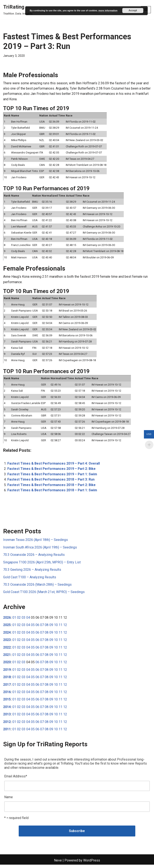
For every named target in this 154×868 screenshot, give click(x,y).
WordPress (92, 863)
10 (56, 627)
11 (61, 627)
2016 (7, 695)
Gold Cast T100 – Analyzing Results (30, 579)
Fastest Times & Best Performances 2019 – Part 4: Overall (54, 465)
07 (42, 627)
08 (47, 627)
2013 (7, 717)
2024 (7, 635)
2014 (7, 710)
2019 (7, 672)
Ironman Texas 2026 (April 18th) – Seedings (36, 542)
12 (65, 627)
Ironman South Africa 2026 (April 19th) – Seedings (40, 549)
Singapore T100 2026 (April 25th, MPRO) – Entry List (42, 564)
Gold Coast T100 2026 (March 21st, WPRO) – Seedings (44, 594)
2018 (7, 680)
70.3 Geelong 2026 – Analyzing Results (32, 572)
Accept (133, 11)
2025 (7, 627)
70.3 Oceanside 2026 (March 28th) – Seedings (37, 587)
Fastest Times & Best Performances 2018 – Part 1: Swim (53, 492)
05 (33, 627)
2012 (7, 725)
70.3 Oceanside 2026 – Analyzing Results (34, 557)
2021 (7, 657)
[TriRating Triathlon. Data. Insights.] (18, 10)
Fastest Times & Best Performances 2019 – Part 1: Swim (53, 476)
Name (9, 800)
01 (14, 620)
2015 (7, 702)
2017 (7, 687)
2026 (7, 620)
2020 (7, 665)
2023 (7, 642)
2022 (7, 650)
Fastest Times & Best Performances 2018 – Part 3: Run (51, 482)
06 (37, 627)
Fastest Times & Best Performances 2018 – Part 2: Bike (52, 487)
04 (28, 620)
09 (51, 627)
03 (24, 620)
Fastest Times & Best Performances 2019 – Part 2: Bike (52, 471)
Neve (58, 863)
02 (19, 620)
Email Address (16, 779)
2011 (7, 732)
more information (108, 11)
